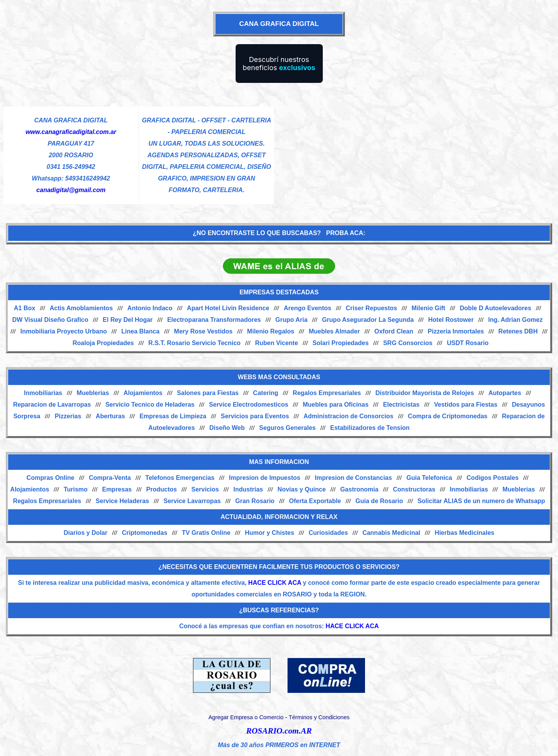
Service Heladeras (122, 501)
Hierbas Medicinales (465, 533)
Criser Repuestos (371, 308)
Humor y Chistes (270, 533)
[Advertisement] (415, 160)
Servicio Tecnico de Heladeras (150, 405)
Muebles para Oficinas (336, 405)
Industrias (248, 489)
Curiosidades (328, 533)
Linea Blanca (140, 331)
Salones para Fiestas (208, 393)
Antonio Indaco (150, 308)
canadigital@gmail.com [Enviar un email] (71, 190)
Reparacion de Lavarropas (52, 405)
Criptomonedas (145, 533)
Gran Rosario (255, 501)
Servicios (205, 489)
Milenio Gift (428, 308)
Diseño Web (227, 428)
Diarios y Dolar (85, 533)
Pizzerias (68, 416)
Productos (161, 489)
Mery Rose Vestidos (203, 331)
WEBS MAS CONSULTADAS (279, 377)
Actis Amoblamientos (81, 308)
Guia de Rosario (379, 501)
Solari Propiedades (340, 343)
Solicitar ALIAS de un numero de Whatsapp (481, 501)
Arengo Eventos (307, 308)
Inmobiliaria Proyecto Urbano (64, 331)
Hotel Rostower (451, 320)
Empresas (117, 489)
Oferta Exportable (315, 501)
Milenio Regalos (271, 331)
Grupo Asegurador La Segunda (368, 320)
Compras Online (50, 478)
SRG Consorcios (408, 343)
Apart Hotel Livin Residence (228, 308)
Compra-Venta (110, 478)
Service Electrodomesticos (249, 405)
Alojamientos (143, 393)
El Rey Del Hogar (128, 320)
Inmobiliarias (43, 393)
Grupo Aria (292, 320)
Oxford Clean (394, 331)
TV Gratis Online (206, 533)
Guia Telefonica (429, 478)
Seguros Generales (288, 428)
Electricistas (401, 405)
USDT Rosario (468, 343)
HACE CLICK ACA (275, 583)
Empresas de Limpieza (173, 416)
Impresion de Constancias (353, 478)
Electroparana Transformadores (214, 320)
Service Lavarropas (192, 501)
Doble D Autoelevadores (496, 308)
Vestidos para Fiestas (466, 405)
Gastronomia (359, 489)
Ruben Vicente (276, 343)
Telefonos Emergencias (180, 478)
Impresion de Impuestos (265, 478)
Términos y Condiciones (319, 717)
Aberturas (110, 416)
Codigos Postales (493, 478)
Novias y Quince (302, 489)
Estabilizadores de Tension (370, 428)
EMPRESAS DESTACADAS (279, 292)
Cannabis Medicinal (391, 533)
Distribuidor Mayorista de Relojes (425, 393)
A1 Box (25, 308)
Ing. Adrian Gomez (516, 320)
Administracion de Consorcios (348, 416)
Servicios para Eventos (255, 416)
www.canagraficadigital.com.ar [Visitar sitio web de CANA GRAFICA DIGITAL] (71, 132)
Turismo (76, 489)
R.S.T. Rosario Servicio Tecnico (195, 343)
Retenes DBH (518, 331)
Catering (266, 393)
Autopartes (505, 393)
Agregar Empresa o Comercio (246, 717)
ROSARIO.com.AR (279, 731)
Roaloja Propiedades (103, 343)
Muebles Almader (334, 331)
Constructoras (414, 489)
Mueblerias (93, 393)
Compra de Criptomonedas (448, 416)
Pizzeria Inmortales (456, 331)
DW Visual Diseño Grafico (50, 320)
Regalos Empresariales (327, 393)
